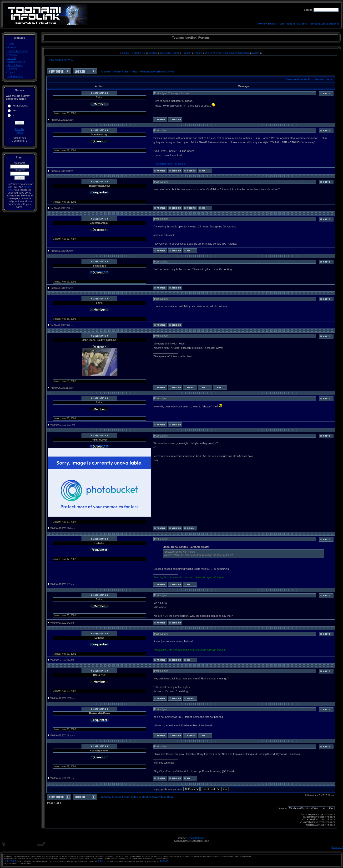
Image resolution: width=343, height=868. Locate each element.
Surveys (12, 69)
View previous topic (298, 79)
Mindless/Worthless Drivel (158, 72)
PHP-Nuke (10, 861)
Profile (198, 53)
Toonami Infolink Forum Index (119, 72)
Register (187, 53)
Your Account (287, 24)
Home (262, 24)
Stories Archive (16, 62)
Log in (256, 53)
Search (12, 58)
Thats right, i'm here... (61, 60)
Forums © (337, 847)
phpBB (187, 841)
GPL (101, 861)
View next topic (323, 79)
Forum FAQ (139, 53)
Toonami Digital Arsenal (324, 24)
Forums (302, 24)
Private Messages (18, 51)
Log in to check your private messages (227, 53)
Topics (272, 24)
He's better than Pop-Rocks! (170, 164)
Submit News (15, 65)
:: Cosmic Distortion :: (196, 838)
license (164, 861)
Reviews (12, 55)
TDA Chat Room (169, 53)
